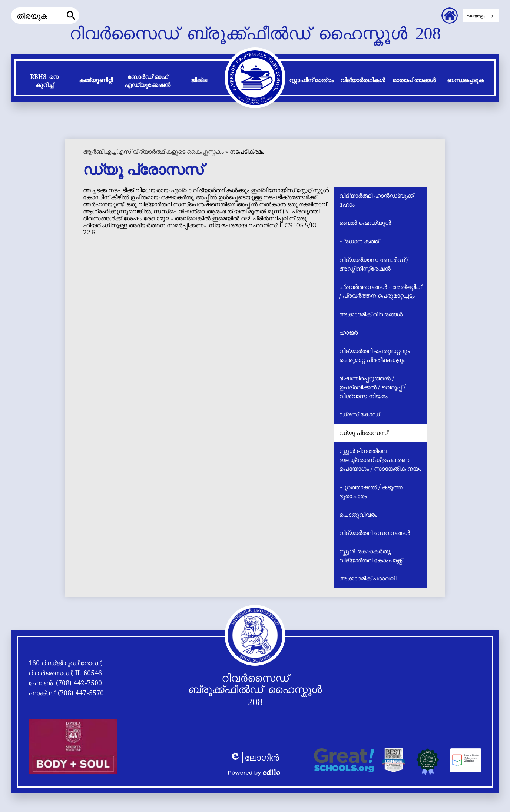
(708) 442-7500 (79, 683)
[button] (44, 83)
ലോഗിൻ (254, 758)
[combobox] (481, 16)
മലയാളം (476, 16)
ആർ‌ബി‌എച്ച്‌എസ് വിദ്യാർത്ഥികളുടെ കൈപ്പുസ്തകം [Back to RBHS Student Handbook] (153, 152)
